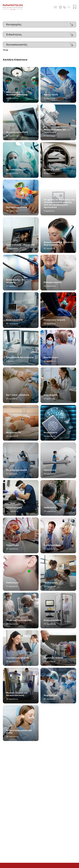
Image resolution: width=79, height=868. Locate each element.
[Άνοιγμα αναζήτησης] (69, 7)
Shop (5, 50)
